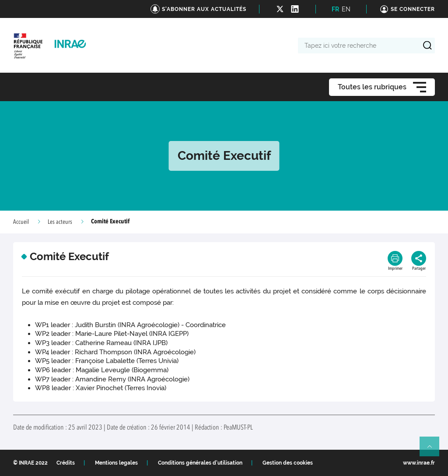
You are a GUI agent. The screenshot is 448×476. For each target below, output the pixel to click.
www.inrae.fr (419, 463)
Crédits (66, 463)
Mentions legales (116, 463)
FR (335, 9)
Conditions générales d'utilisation (200, 463)
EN (346, 9)
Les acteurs (60, 222)
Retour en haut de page (433, 450)
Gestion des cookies (288, 463)
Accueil (21, 222)
